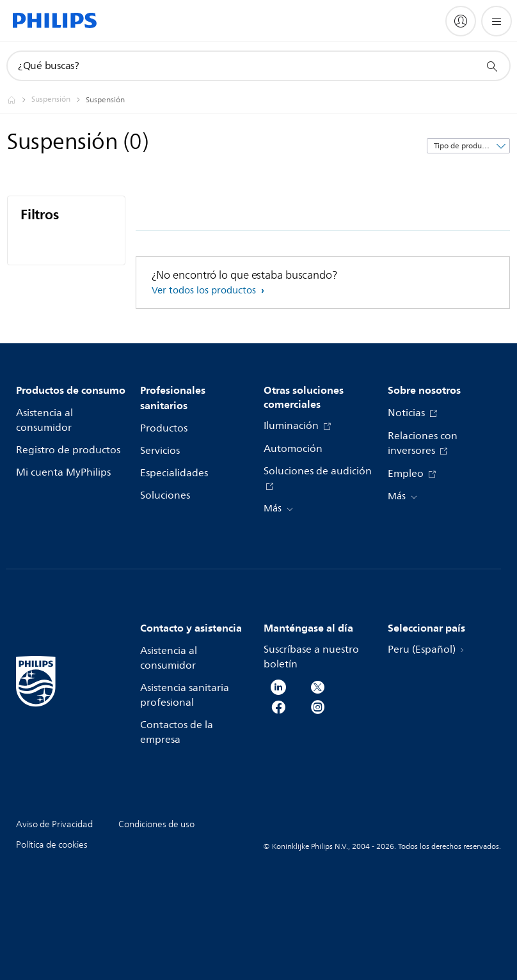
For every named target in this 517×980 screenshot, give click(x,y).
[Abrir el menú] (497, 21)
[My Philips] (461, 21)
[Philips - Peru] (19, 100)
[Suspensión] (59, 100)
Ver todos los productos (205, 291)
